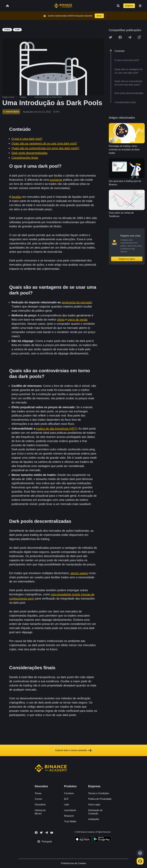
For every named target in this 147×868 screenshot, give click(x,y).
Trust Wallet (70, 821)
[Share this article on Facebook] (120, 37)
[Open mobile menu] (140, 6)
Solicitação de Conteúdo (95, 812)
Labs (67, 805)
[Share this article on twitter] (111, 37)
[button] (140, 6)
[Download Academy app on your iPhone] (83, 839)
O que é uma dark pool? (27, 139)
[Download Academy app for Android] (102, 839)
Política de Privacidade (100, 799)
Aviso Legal (94, 805)
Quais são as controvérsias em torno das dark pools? (45, 148)
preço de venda (78, 320)
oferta (61, 320)
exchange (56, 180)
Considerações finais (25, 158)
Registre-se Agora (127, 259)
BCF (66, 799)
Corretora (69, 793)
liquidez (17, 197)
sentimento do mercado (77, 302)
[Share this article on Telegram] (130, 37)
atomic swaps (79, 573)
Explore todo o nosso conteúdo (74, 750)
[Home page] (63, 6)
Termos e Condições (99, 793)
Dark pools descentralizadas (30, 153)
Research (69, 816)
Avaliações (94, 819)
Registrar (129, 6)
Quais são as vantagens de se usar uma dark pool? (44, 143)
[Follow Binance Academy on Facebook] (36, 833)
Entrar (99, 16)
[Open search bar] (117, 6)
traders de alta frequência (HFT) (56, 429)
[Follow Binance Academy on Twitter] (41, 833)
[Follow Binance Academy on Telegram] (47, 833)
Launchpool (70, 810)
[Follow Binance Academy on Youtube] (52, 833)
